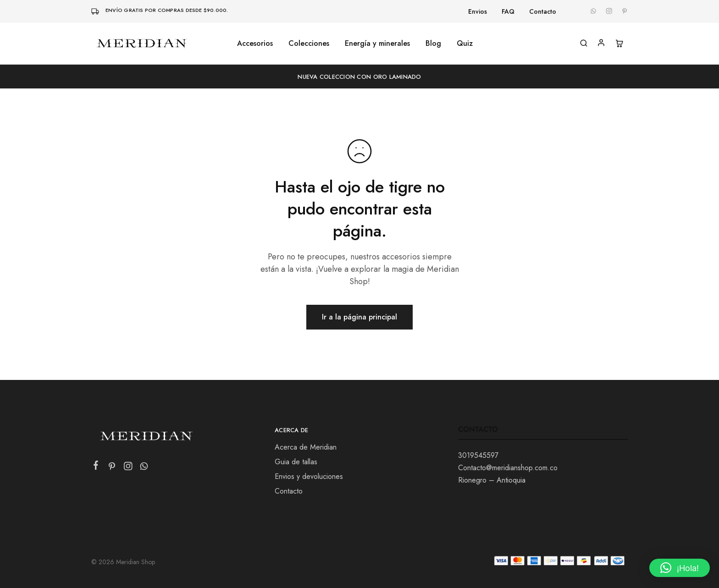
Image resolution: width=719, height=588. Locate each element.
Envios (478, 11)
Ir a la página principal (359, 317)
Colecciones (309, 44)
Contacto (543, 11)
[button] (680, 568)
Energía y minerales (377, 44)
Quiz (465, 44)
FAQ (508, 11)
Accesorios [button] (255, 44)
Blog (433, 44)
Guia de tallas (296, 462)
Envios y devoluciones (309, 476)
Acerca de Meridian (306, 447)
